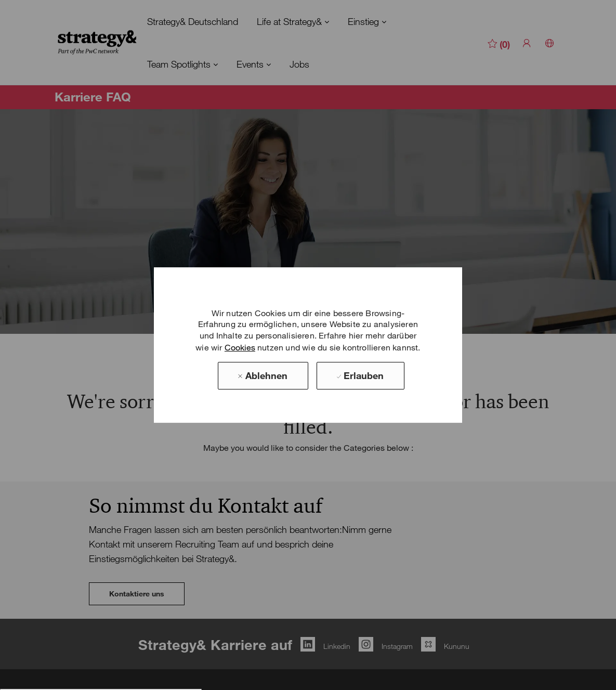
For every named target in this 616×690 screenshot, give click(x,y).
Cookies (240, 347)
